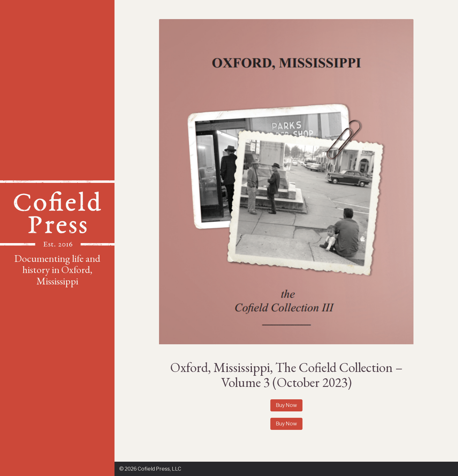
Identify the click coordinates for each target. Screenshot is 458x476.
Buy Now (286, 405)
